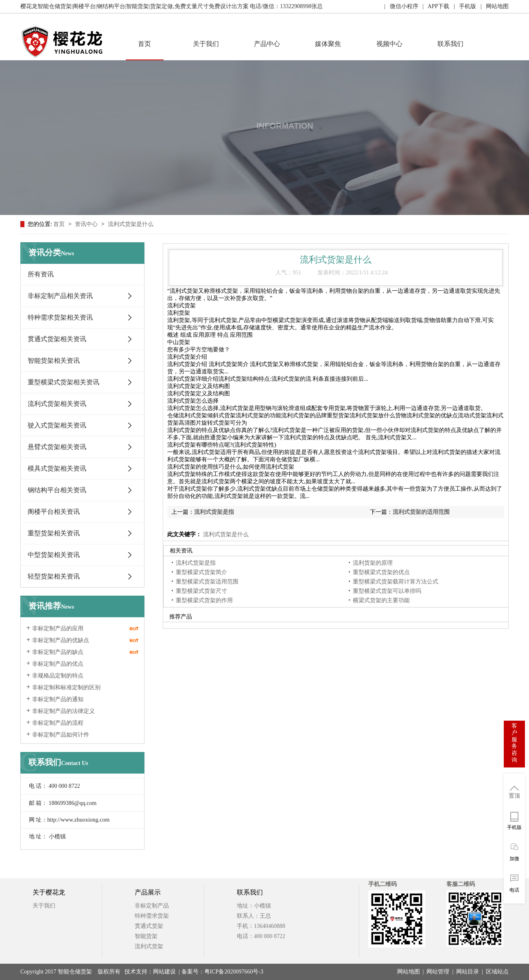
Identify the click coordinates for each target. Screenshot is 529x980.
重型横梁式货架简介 (201, 572)
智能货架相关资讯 (54, 361)
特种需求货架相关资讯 (60, 317)
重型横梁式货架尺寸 (201, 591)
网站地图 (409, 972)
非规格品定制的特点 (58, 676)
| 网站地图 (492, 6)
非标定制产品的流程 (58, 723)
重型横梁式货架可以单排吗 (387, 591)
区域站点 (497, 972)
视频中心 (389, 44)
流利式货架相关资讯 (57, 404)
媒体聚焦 (328, 44)
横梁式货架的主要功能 (381, 600)
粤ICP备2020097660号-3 (234, 972)
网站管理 (438, 972)
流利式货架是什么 (131, 224)
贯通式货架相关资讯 (57, 339)
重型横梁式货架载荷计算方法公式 (396, 582)
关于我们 (206, 44)
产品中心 (267, 44)
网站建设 (164, 972)
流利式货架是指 (214, 512)
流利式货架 (149, 946)
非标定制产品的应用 (58, 628)
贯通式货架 (149, 926)
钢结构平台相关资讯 (57, 490)
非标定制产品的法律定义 (63, 711)
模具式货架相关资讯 (57, 468)
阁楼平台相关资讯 (54, 512)
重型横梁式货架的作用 (204, 600)
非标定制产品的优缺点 (61, 640)
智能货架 (146, 936)
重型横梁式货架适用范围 (207, 582)
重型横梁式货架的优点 (381, 572)
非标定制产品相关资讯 (60, 296)
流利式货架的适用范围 (421, 512)
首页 (144, 44)
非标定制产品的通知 (58, 699)
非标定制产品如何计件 (61, 735)
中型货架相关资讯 (54, 555)
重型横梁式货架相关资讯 (63, 382)
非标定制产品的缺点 (58, 652)
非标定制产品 (152, 906)
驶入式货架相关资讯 (57, 425)
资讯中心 (87, 224)
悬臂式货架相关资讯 (57, 447)
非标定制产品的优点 (58, 664)
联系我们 (450, 44)
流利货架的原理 (373, 563)
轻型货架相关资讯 (54, 576)
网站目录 (468, 972)
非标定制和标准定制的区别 (66, 687)
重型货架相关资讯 (54, 533)
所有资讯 (41, 274)
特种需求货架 (152, 916)
